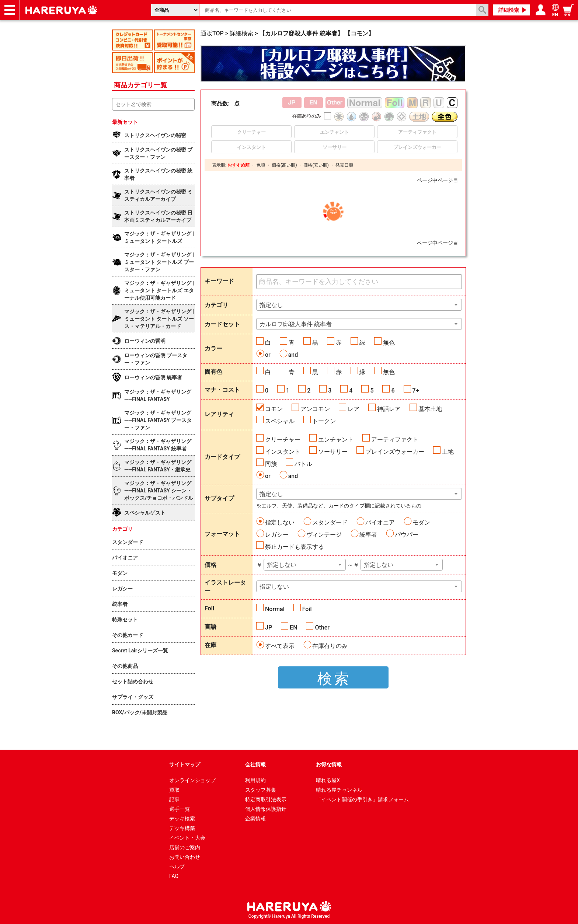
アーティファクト (395, 440)
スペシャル (280, 421)
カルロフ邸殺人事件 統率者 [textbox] (296, 324)
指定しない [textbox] (282, 565)
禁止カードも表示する (295, 547)
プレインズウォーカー (395, 452)
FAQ (174, 876)
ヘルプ (177, 867)
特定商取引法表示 (266, 799)
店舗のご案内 (185, 847)
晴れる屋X (328, 780)
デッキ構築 (182, 828)
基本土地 (430, 409)
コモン (274, 409)
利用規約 (255, 780)
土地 (448, 452)
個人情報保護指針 (266, 809)
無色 (389, 343)
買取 (174, 790)
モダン (421, 522)
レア (354, 409)
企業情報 (255, 819)
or (268, 355)
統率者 (368, 535)
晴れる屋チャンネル (339, 790)
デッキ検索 (182, 819)
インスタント (283, 452)
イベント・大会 (187, 838)
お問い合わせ (185, 857)
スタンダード (330, 522)
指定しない (280, 522)
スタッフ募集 (261, 790)
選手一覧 (180, 809)
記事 (174, 799)
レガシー (277, 535)
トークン (324, 421)
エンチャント (336, 440)
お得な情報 (329, 764)
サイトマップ (185, 764)
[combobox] (359, 305)
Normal (275, 609)
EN (293, 627)
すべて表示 (280, 646)
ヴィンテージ (324, 535)
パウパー (407, 535)
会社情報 (255, 764)
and (293, 355)
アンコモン (315, 409)
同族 (271, 464)
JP (269, 627)
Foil (307, 609)
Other (322, 627)
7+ (416, 390)
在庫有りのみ (330, 646)
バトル (303, 464)
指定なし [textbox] (271, 305)
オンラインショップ (192, 780)
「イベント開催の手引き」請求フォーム (362, 799)
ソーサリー (333, 452)
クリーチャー (283, 440)
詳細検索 (509, 10)
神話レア (389, 409)
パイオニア (380, 522)
